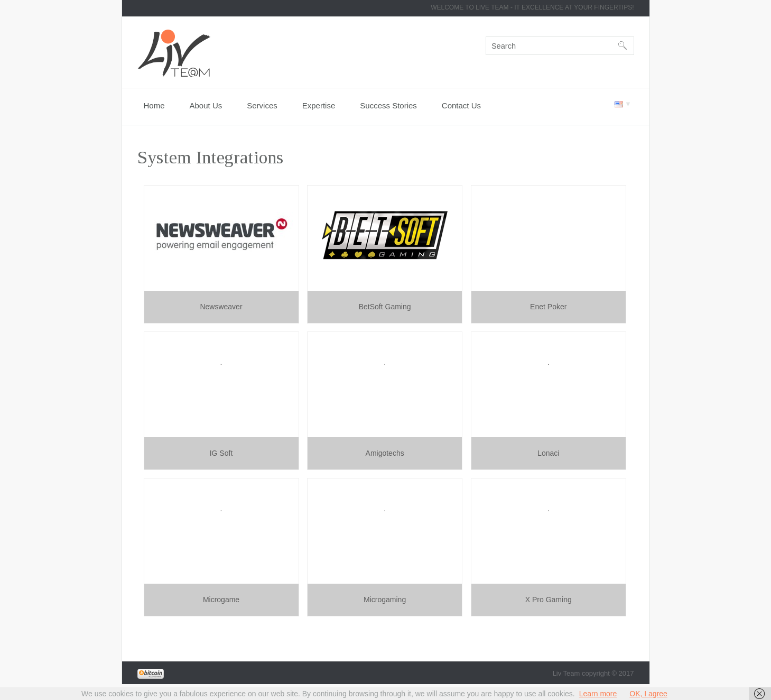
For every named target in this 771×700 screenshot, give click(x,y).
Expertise (319, 105)
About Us (206, 105)
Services (262, 105)
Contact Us (461, 105)
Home (154, 105)
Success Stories (388, 105)
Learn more (598, 694)
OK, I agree (648, 694)
